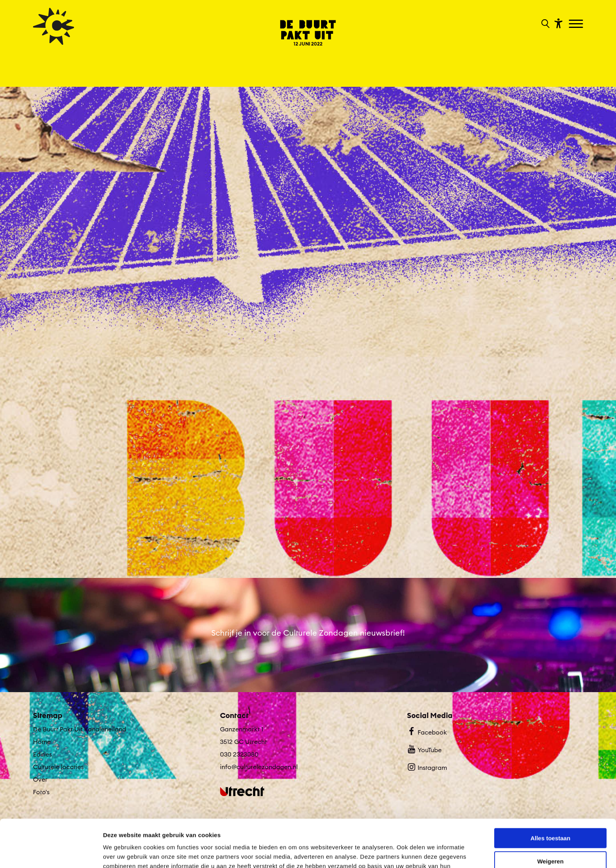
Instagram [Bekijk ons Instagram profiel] (427, 767)
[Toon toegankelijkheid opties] (557, 23)
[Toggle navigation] (577, 24)
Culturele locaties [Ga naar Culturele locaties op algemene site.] (58, 767)
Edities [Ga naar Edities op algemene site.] (42, 754)
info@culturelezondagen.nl (259, 767)
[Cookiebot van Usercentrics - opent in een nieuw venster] (51, 853)
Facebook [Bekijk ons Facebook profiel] (427, 731)
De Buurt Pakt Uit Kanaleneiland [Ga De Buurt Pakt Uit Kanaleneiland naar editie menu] (80, 729)
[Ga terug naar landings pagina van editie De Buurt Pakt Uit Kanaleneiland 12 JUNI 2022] (308, 27)
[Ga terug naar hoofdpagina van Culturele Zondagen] (54, 26)
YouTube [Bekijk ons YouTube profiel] (424, 749)
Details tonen (122, 852)
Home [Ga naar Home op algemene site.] (42, 742)
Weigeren (550, 816)
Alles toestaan (550, 794)
